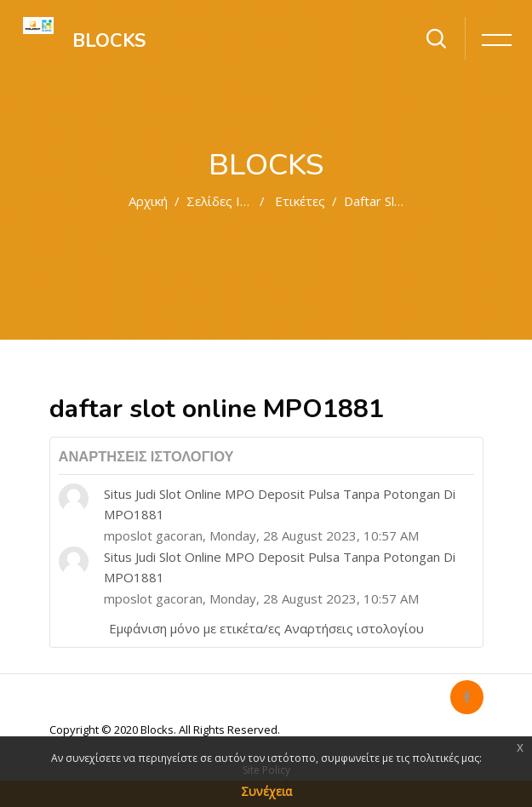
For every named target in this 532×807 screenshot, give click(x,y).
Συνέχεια (266, 791)
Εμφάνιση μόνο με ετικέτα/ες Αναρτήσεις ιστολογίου (266, 628)
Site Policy (266, 770)
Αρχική (148, 201)
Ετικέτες (300, 201)
